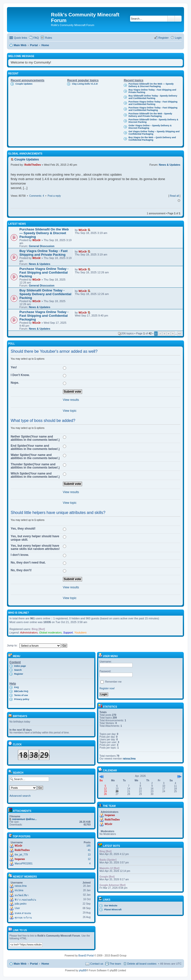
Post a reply (54, 196)
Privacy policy (22, 699)
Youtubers (81, 632)
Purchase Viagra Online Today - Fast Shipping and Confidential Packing (153, 103)
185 (88, 846)
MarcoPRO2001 (24, 864)
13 (89, 855)
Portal (34, 45)
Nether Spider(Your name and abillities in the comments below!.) (35, 438)
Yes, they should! (23, 529)
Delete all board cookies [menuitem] (142, 964)
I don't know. (20, 555)
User (17, 908)
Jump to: (12, 645)
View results (71, 400)
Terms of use (21, 695)
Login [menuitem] (178, 38)
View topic (70, 411)
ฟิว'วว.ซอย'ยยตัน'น (25, 900)
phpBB (83, 970)
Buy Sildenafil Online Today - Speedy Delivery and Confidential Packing (153, 97)
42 (179, 333)
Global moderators (50, 632)
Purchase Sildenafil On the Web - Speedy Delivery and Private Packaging (150, 115)
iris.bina (19, 890)
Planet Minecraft (113, 910)
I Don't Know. (20, 375)
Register (19, 674)
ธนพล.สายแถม (23, 913)
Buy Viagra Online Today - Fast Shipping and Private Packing (152, 91)
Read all (174, 196)
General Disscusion (42, 246)
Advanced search (178, 19)
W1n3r (37, 240)
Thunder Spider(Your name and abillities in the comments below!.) (35, 466)
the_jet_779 (21, 855)
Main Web (20, 964)
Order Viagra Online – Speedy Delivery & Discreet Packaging (150, 127)
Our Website (111, 906)
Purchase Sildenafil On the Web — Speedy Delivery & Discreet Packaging (151, 85)
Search (171, 19)
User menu (108, 656)
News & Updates (170, 165)
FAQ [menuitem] (36, 38)
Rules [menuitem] (48, 38)
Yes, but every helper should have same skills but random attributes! (35, 547)
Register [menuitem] (164, 38)
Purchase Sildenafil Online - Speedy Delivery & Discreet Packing (153, 121)
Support (68, 632)
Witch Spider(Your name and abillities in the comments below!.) (35, 475)
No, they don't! (21, 570)
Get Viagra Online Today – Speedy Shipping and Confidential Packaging (154, 133)
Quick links (21, 38)
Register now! (107, 688)
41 (89, 850)
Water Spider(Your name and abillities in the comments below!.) (35, 457)
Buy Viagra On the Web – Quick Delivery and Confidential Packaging (152, 139)
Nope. (15, 383)
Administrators (29, 632)
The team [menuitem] (115, 964)
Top (179, 201)
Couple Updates (24, 84)
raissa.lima (21, 886)
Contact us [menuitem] (97, 964)
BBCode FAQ (21, 691)
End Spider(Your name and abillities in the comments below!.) (35, 447)
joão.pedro (21, 904)
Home (45, 964)
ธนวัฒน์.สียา (22, 895)
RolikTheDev (33, 165)
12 (89, 859)
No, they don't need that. (28, 563)
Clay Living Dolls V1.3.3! (85, 84)
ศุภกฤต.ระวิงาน (23, 918)
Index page (20, 666)
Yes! (14, 367)
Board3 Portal (86, 956)
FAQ (17, 687)
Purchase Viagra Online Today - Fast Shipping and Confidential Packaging (153, 109)
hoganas (20, 859)
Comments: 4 (36, 196)
